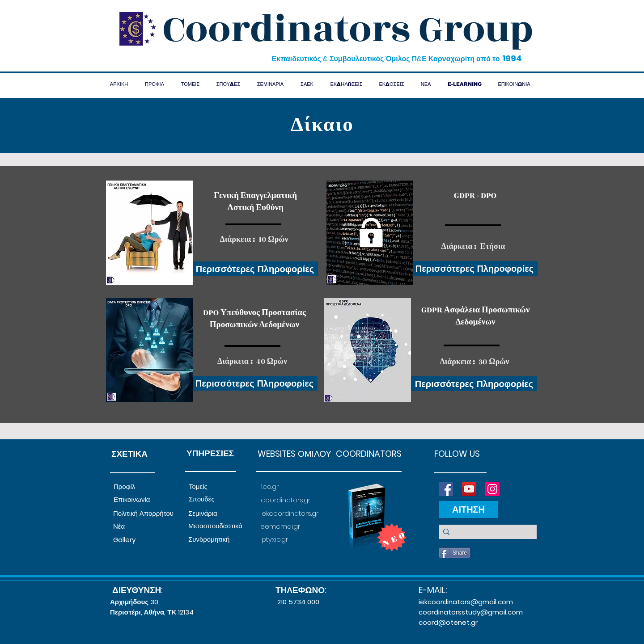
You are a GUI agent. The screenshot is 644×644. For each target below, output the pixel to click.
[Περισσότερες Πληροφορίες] (255, 269)
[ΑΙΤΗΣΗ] (468, 509)
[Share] (455, 553)
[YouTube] (469, 489)
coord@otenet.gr (448, 622)
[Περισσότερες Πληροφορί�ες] (475, 268)
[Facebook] (446, 489)
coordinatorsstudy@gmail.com (471, 612)
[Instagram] (492, 489)
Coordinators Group (348, 29)
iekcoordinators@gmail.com (466, 602)
